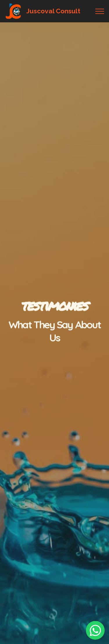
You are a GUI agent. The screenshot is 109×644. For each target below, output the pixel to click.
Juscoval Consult (53, 11)
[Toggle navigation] (100, 11)
